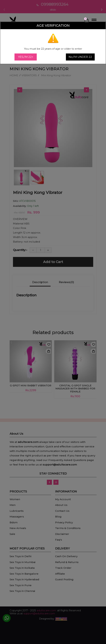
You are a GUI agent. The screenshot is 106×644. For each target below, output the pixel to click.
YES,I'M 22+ (26, 57)
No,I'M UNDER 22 (80, 57)
